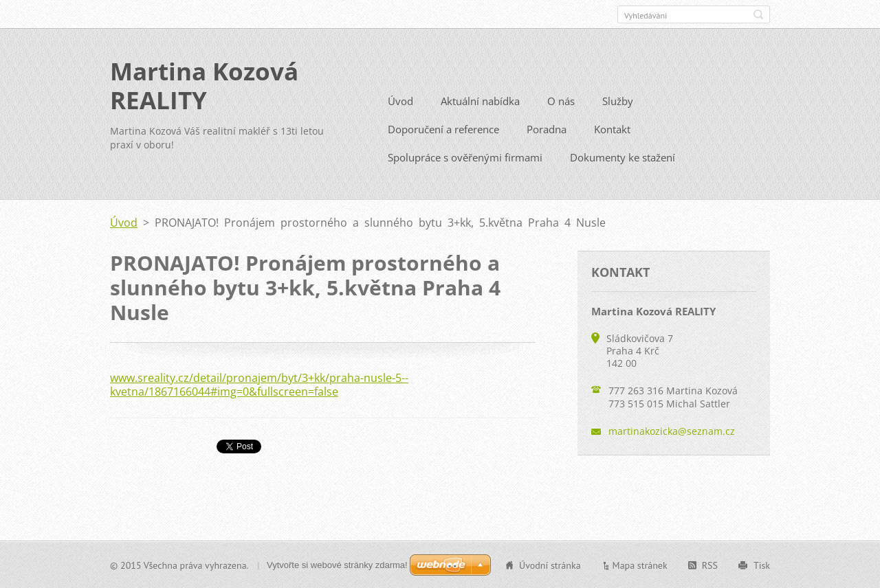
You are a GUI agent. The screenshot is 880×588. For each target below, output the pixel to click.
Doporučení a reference (443, 128)
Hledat (758, 14)
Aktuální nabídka (480, 100)
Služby (618, 100)
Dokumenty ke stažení (623, 157)
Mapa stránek (640, 565)
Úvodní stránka (550, 565)
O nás (561, 100)
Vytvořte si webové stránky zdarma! (337, 564)
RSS (710, 565)
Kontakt (612, 128)
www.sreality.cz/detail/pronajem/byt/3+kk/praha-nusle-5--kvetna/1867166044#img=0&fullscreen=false (259, 384)
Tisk (762, 565)
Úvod (400, 100)
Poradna (547, 128)
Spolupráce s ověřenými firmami (465, 157)
